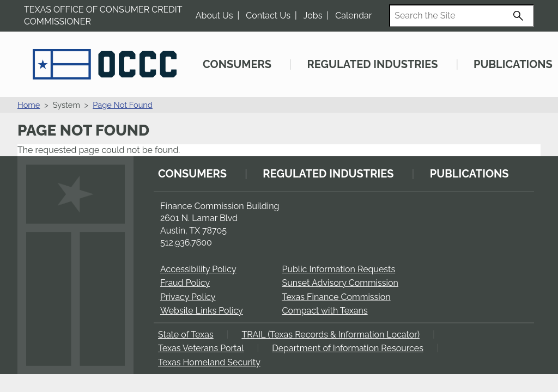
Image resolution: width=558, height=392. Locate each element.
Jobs (313, 16)
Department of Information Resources (348, 348)
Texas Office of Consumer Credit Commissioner (103, 16)
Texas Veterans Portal (201, 348)
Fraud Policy (185, 283)
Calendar (353, 16)
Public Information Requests (338, 269)
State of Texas (186, 335)
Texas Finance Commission (336, 297)
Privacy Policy (188, 297)
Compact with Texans (325, 311)
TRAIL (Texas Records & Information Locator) (330, 335)
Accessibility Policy (198, 269)
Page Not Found (123, 105)
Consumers (237, 64)
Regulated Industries (372, 64)
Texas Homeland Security (209, 362)
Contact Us (268, 16)
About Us (214, 16)
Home (29, 105)
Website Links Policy (202, 311)
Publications (513, 64)
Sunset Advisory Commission (340, 283)
